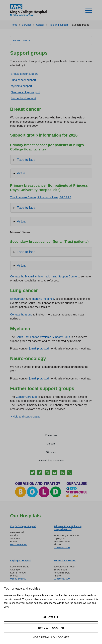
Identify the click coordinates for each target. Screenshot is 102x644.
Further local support (23, 98)
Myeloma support (21, 86)
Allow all (51, 617)
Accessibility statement (51, 460)
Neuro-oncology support (26, 92)
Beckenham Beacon (65, 560)
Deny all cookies (51, 628)
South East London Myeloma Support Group (43, 337)
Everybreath (18, 299)
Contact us (51, 435)
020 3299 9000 (19, 544)
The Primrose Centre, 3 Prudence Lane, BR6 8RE (41, 197)
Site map (51, 452)
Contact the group (22, 314)
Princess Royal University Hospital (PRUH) (68, 528)
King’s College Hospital (23, 526)
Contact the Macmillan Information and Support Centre (44, 276)
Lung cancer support (23, 80)
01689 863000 (62, 547)
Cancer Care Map (27, 397)
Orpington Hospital (21, 560)
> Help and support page (25, 416)
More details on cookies (51, 637)
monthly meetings (43, 299)
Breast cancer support (24, 74)
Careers (51, 444)
